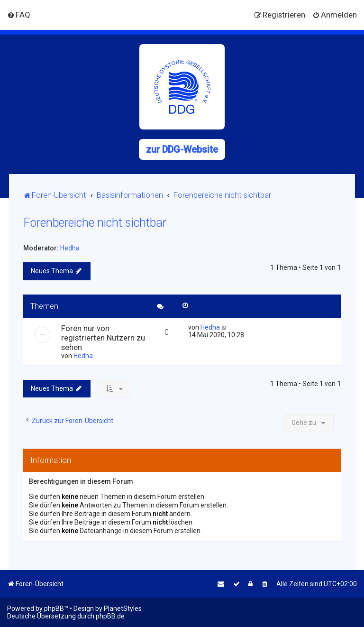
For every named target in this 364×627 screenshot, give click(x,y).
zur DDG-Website (182, 149)
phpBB (54, 609)
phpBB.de (110, 616)
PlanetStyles (123, 609)
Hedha (70, 248)
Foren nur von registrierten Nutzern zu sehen (103, 338)
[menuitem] (19, 15)
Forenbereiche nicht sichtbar (95, 223)
